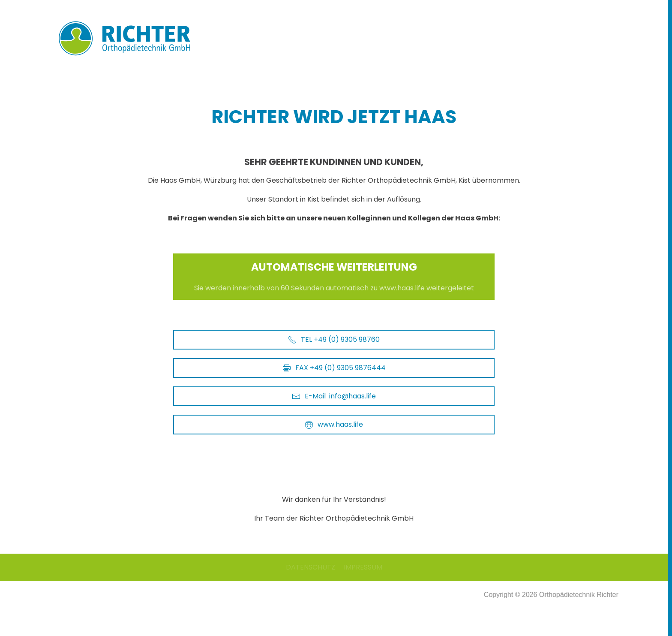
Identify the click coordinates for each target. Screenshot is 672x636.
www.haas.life (334, 424)
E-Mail (334, 396)
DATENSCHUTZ (310, 567)
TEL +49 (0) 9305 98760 (334, 339)
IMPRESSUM (363, 567)
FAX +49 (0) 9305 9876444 (334, 368)
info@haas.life (352, 396)
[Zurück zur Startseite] (132, 38)
